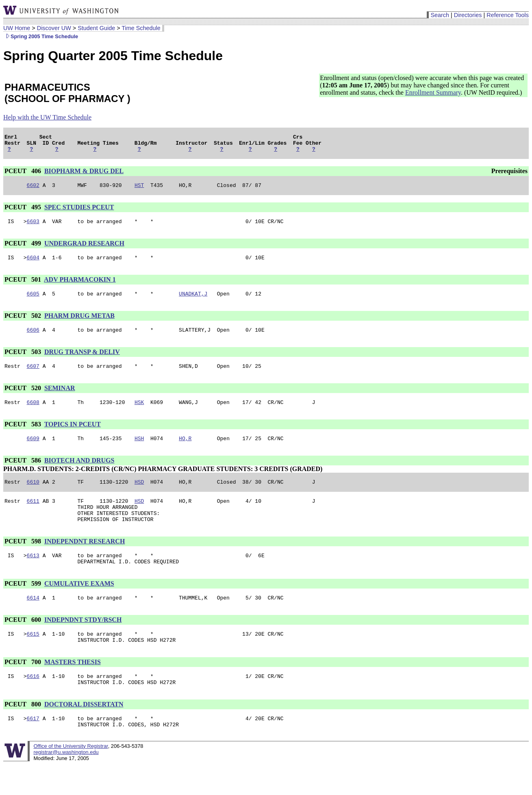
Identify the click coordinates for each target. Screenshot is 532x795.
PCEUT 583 (24, 436)
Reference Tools (508, 15)
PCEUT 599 (24, 605)
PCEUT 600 (24, 643)
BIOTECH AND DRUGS (79, 474)
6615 (33, 658)
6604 (33, 265)
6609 (33, 452)
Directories (468, 15)
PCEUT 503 (24, 362)
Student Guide (96, 28)
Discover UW (54, 28)
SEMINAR (60, 399)
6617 (33, 747)
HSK (139, 414)
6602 (33, 190)
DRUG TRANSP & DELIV (82, 362)
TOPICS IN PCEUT (73, 436)
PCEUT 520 (24, 399)
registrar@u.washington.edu (66, 783)
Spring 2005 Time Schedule (41, 36)
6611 (33, 517)
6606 (33, 339)
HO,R (185, 452)
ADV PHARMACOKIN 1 (80, 287)
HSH (139, 452)
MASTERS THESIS (73, 687)
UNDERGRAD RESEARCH (84, 249)
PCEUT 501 (24, 287)
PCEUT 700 (24, 687)
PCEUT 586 (24, 474)
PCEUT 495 (24, 212)
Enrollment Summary (433, 92)
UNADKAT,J (193, 302)
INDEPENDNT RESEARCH (85, 561)
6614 (33, 621)
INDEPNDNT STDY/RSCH (83, 643)
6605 (33, 302)
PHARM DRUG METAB (79, 324)
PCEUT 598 (24, 561)
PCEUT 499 (24, 249)
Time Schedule (141, 28)
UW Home (17, 28)
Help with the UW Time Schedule (47, 117)
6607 (33, 377)
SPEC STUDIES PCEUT (79, 212)
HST (139, 190)
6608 (33, 414)
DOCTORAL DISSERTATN (84, 732)
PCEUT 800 (24, 732)
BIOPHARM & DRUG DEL (84, 175)
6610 (33, 496)
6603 (33, 227)
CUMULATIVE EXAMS (79, 605)
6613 (33, 576)
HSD (139, 496)
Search (440, 15)
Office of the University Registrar (71, 777)
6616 (33, 703)
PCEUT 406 (24, 175)
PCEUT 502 (24, 324)
